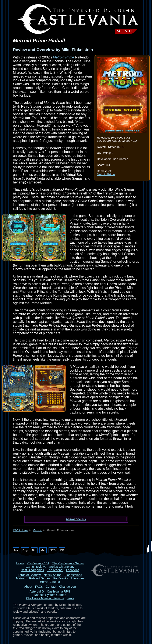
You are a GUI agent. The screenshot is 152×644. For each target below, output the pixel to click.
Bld (34, 550)
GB (62, 550)
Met (43, 550)
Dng (25, 550)
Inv (16, 550)
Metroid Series (76, 519)
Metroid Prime (106, 174)
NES (53, 550)
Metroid (37, 530)
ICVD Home (21, 530)
